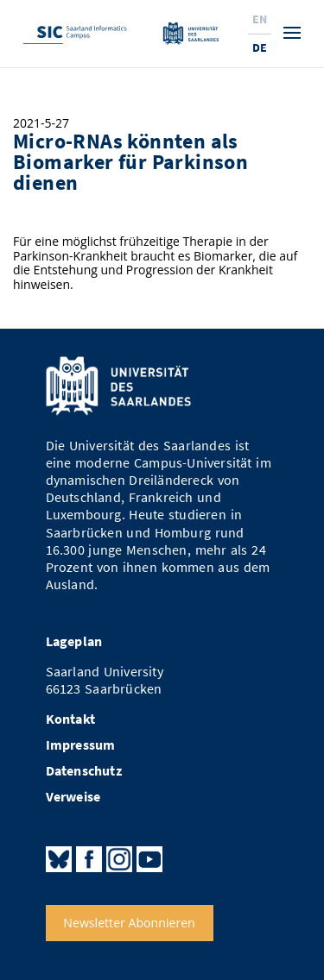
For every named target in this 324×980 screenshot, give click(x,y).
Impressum (81, 745)
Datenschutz (84, 771)
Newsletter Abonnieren (129, 923)
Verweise (73, 797)
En (260, 19)
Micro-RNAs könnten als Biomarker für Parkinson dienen (130, 162)
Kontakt (70, 719)
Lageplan (74, 641)
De (260, 47)
